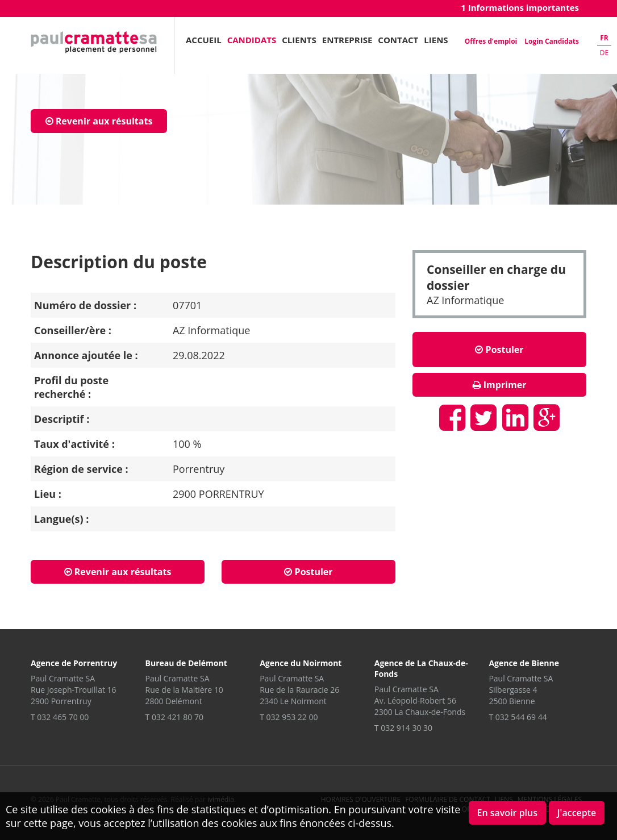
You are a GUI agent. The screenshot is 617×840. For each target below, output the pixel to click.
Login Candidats (552, 41)
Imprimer (500, 385)
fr (604, 38)
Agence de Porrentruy (74, 663)
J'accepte (577, 813)
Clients (299, 40)
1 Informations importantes (520, 7)
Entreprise (347, 40)
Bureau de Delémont (186, 663)
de (604, 53)
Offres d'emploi (491, 41)
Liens (436, 40)
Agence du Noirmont (301, 663)
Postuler (499, 350)
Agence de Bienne (524, 663)
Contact (398, 40)
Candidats (252, 40)
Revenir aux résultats (99, 121)
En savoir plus (508, 813)
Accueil (204, 40)
